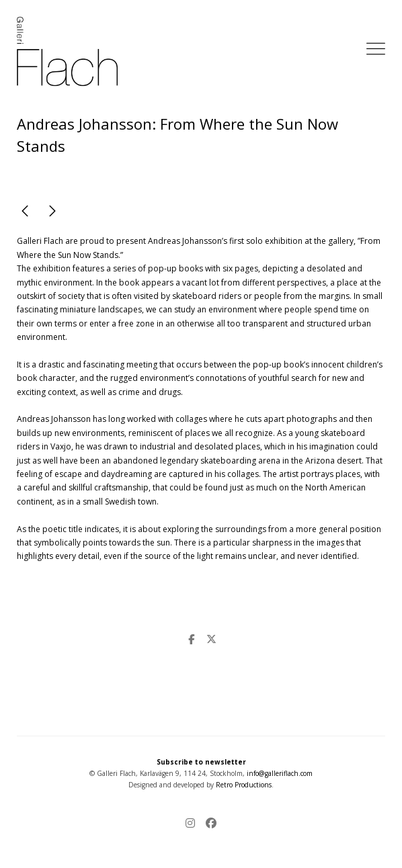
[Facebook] (208, 824)
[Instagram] (193, 824)
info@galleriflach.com (280, 773)
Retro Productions (244, 785)
